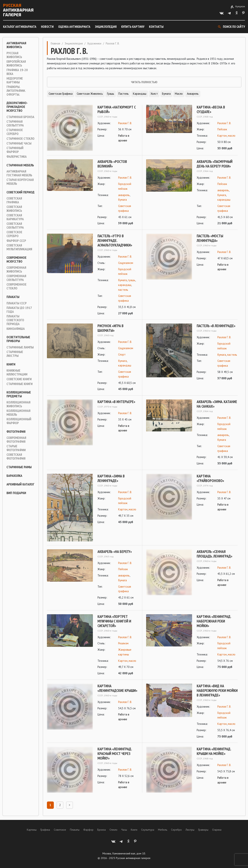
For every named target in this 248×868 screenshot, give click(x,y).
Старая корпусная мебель (20, 182)
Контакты (156, 27)
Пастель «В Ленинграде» (216, 326)
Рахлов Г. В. (125, 123)
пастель (123, 290)
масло (232, 136)
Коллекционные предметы (19, 394)
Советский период (20, 192)
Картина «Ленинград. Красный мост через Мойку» (115, 754)
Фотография (16, 432)
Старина (217, 830)
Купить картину (133, 27)
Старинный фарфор (15, 150)
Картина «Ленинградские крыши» (117, 688)
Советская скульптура (15, 226)
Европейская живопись (16, 63)
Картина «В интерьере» (116, 402)
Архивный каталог (20, 484)
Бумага (166, 94)
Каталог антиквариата (20, 27)
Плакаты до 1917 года (19, 310)
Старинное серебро (15, 132)
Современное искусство (16, 259)
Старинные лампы (20, 347)
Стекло (113, 830)
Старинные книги (20, 384)
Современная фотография (16, 440)
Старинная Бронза (20, 117)
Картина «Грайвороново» (210, 478)
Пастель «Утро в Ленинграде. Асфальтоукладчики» (115, 241)
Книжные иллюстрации (17, 372)
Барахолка (14, 476)
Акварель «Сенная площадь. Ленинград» (214, 554)
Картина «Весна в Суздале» (211, 109)
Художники (94, 43)
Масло (179, 94)
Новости (47, 27)
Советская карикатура (15, 217)
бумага (122, 200)
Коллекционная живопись (18, 404)
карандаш (224, 200)
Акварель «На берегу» (115, 552)
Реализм (123, 643)
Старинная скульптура (15, 123)
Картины (32, 830)
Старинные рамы (19, 467)
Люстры (190, 830)
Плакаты (13, 297)
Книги (11, 364)
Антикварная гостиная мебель (19, 173)
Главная (55, 43)
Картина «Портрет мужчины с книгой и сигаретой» (114, 621)
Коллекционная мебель (18, 413)
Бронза (101, 830)
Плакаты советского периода (15, 320)
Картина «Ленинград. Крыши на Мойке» (214, 751)
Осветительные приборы (18, 339)
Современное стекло (16, 286)
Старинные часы (19, 143)
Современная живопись (16, 269)
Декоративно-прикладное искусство (17, 107)
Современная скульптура (16, 278)
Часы (124, 830)
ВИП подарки (16, 493)
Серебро (176, 830)
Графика (45, 830)
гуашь (132, 280)
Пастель (124, 94)
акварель (124, 195)
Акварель (193, 94)
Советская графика (14, 200)
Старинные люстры (15, 354)
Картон (222, 136)
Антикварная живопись (16, 45)
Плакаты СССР (17, 303)
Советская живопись (14, 209)
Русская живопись (14, 55)
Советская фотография (16, 457)
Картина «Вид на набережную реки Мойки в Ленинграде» (217, 691)
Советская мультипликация (19, 247)
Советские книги (19, 379)
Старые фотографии (16, 448)
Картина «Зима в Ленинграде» (111, 478)
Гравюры (203, 830)
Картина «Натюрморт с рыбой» (117, 109)
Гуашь (111, 94)
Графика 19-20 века (17, 72)
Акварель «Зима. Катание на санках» (217, 404)
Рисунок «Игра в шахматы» (110, 328)
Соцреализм (126, 263)
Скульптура (148, 830)
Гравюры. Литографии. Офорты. (16, 91)
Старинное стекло (20, 139)
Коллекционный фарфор (19, 421)
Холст (154, 94)
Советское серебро (14, 234)
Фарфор (88, 830)
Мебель (163, 830)
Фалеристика (17, 157)
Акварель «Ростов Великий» (112, 164)
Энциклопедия (106, 27)
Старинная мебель (20, 165)
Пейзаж (222, 129)
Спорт (122, 354)
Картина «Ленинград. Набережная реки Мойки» (214, 621)
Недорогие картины (15, 80)
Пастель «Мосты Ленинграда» (210, 238)
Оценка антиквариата (74, 27)
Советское (60, 830)
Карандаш (140, 94)
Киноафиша (16, 329)
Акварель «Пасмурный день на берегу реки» (215, 164)
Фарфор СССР (16, 241)
